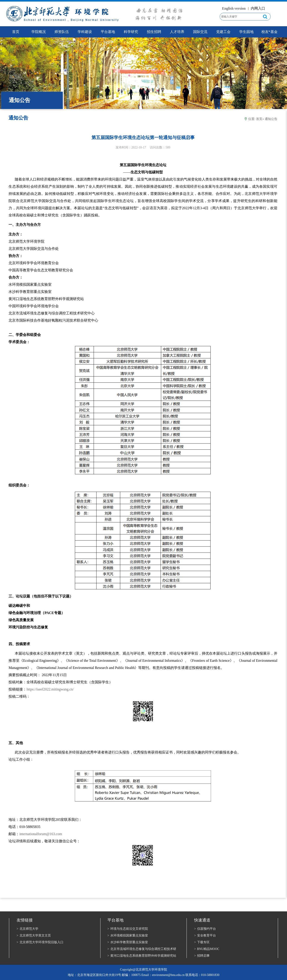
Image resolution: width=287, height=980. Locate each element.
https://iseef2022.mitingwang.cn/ (50, 689)
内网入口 (258, 8)
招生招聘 (154, 32)
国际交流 (200, 32)
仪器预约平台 (205, 929)
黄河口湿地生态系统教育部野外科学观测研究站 (142, 956)
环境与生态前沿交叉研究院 (128, 929)
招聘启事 (202, 956)
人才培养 (177, 32)
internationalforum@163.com (41, 834)
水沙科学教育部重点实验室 (128, 942)
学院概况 (39, 32)
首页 (259, 119)
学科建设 (85, 32)
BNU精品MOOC (207, 949)
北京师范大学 (27, 929)
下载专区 (202, 942)
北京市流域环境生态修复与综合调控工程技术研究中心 (142, 949)
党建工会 (223, 32)
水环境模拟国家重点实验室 (128, 935)
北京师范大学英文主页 (34, 935)
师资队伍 (62, 32)
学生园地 (246, 32)
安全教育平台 (205, 935)
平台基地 (108, 32)
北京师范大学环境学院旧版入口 (40, 942)
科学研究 (131, 32)
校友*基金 (270, 32)
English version (234, 8)
